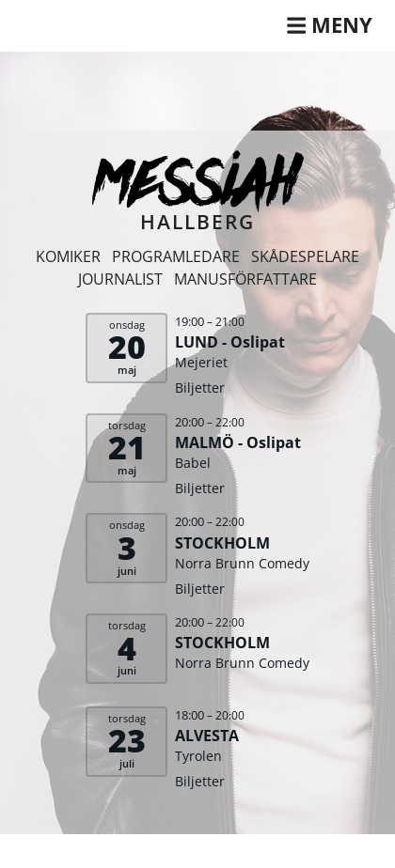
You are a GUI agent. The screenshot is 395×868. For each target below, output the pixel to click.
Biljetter (200, 387)
